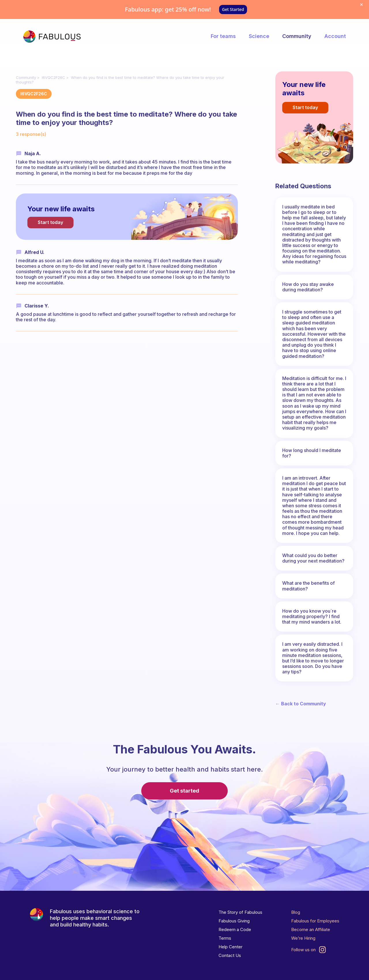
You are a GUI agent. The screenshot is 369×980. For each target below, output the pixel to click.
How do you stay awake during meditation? (308, 287)
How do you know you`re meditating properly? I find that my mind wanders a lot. (312, 616)
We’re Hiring (303, 938)
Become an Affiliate (311, 929)
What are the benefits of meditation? (308, 586)
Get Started (233, 9)
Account (335, 36)
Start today (50, 222)
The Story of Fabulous (240, 912)
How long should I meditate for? (312, 453)
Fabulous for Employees (315, 921)
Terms (225, 938)
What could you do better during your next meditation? (313, 558)
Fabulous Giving (234, 921)
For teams (223, 36)
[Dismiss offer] (362, 5)
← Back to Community (301, 704)
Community (297, 36)
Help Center (230, 947)
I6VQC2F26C (53, 77)
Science (259, 36)
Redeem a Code (235, 929)
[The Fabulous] (52, 37)
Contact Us (230, 955)
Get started (184, 791)
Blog (296, 912)
